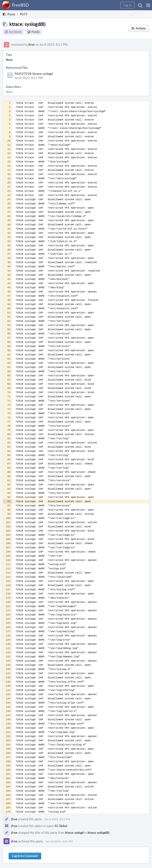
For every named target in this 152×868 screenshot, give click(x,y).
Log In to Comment (25, 856)
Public (36, 32)
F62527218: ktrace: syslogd (34, 74)
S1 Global (61, 826)
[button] (148, 5)
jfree (32, 45)
